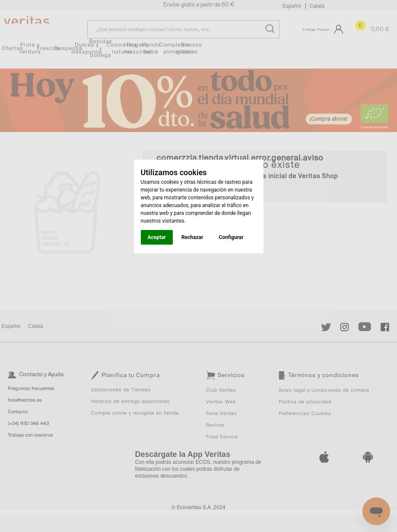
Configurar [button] (231, 237)
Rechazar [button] (192, 237)
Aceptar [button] (157, 237)
